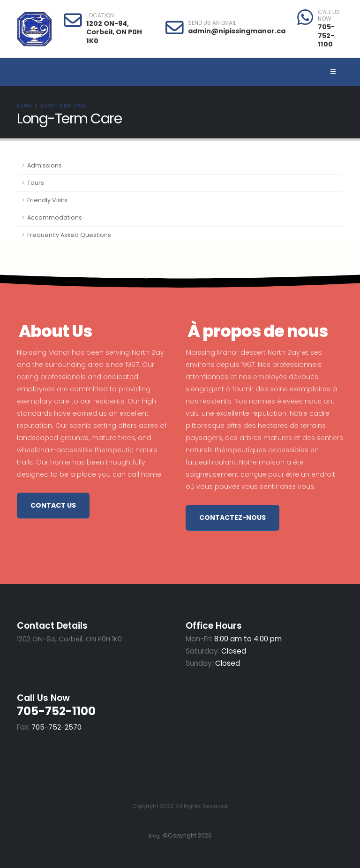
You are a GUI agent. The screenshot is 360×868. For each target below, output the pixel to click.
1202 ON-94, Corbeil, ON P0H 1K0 (114, 32)
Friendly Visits (47, 200)
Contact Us (53, 505)
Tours (36, 183)
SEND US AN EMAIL (212, 23)
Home (25, 106)
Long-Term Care (64, 106)
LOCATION (100, 15)
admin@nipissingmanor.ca (237, 31)
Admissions (45, 165)
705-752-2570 (56, 727)
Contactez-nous (232, 518)
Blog (153, 836)
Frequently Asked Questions (69, 235)
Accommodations (55, 217)
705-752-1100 (326, 35)
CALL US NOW (329, 16)
